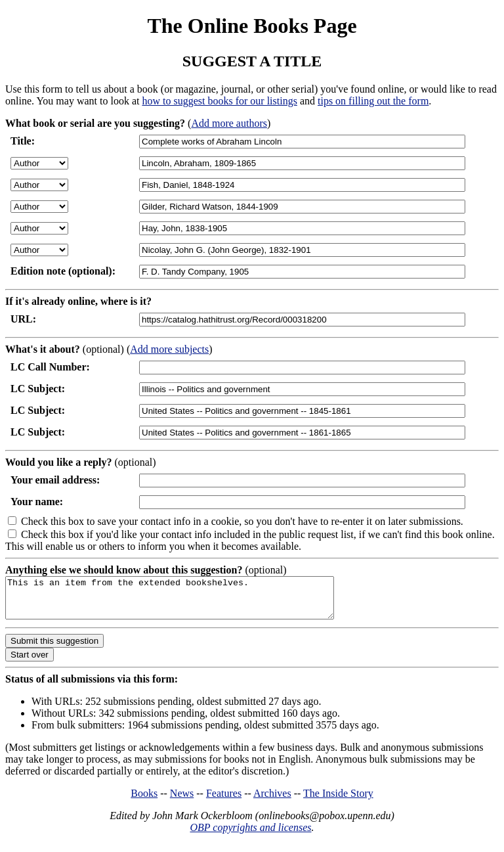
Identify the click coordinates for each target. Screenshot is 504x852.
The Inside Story (338, 801)
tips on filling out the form (373, 101)
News (182, 801)
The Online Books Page (252, 26)
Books (144, 801)
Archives (272, 801)
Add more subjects (169, 349)
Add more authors (229, 123)
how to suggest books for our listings (219, 101)
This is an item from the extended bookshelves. (189, 602)
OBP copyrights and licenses (250, 835)
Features (224, 801)
